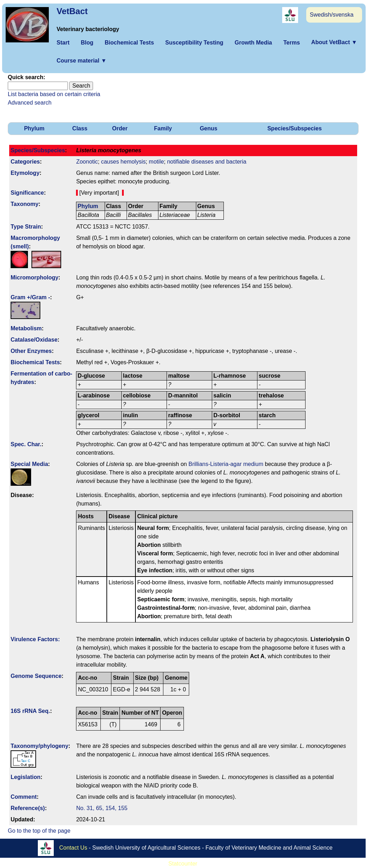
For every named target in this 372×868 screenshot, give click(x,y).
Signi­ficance (27, 193)
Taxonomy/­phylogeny (39, 746)
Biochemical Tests (129, 43)
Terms (292, 43)
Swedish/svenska (332, 15)
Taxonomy (25, 204)
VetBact (72, 11)
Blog (87, 43)
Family (163, 128)
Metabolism (26, 328)
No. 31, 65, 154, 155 (102, 808)
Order (120, 128)
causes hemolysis (123, 162)
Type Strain (26, 227)
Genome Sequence (36, 676)
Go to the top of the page (39, 831)
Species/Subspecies (295, 128)
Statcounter (183, 864)
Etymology (25, 173)
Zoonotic (87, 162)
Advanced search (30, 103)
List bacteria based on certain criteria (54, 94)
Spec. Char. (26, 444)
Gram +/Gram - (30, 297)
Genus (209, 128)
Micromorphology (34, 277)
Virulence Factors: (35, 639)
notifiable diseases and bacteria (207, 162)
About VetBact (334, 42)
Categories (25, 162)
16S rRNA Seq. (30, 711)
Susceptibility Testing (194, 43)
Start (63, 43)
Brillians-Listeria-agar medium (226, 464)
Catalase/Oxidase (34, 340)
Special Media (29, 464)
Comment (24, 797)
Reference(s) (28, 808)
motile (156, 162)
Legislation (25, 777)
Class (80, 128)
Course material (82, 61)
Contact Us (73, 848)
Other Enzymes (31, 351)
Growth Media (253, 43)
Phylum (34, 128)
